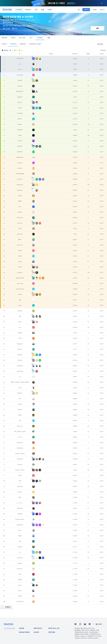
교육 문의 (36, 632)
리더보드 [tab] (40, 38)
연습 (97, 28)
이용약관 (21, 628)
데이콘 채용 (52, 632)
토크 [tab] (31, 38)
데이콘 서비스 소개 (54, 628)
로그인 (95, 10)
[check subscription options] (75, 3)
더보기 (50, 10)
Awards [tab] (23, 44)
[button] (79, 10)
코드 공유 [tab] (22, 38)
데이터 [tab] (13, 38)
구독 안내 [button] (86, 10)
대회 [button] (36, 10)
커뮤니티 (28, 10)
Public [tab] (4, 44)
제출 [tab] (49, 38)
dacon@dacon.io (83, 636)
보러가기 (71, 3)
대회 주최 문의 (38, 628)
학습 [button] (42, 10)
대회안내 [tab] (4, 38)
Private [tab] (13, 44)
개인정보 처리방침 (24, 632)
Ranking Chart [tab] (35, 44)
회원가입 (102, 10)
